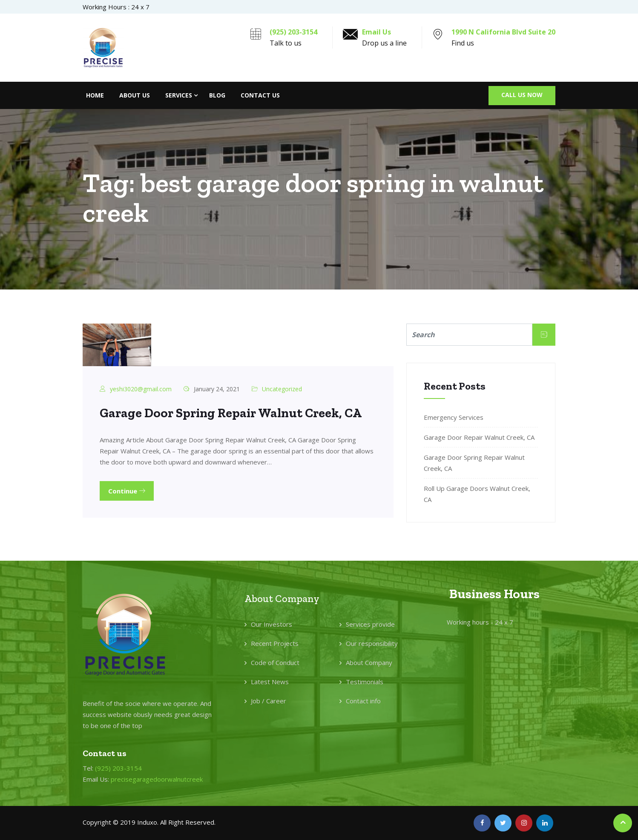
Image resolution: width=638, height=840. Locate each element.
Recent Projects (275, 643)
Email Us (376, 32)
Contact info (363, 701)
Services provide (370, 624)
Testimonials (365, 682)
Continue (127, 491)
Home (95, 95)
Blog (217, 95)
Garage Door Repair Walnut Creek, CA (479, 437)
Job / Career (269, 701)
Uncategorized (282, 389)
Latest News (270, 682)
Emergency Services (454, 417)
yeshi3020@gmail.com (141, 389)
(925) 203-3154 (293, 32)
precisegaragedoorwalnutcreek (157, 779)
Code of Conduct (275, 662)
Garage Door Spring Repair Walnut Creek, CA (231, 413)
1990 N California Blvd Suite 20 (503, 32)
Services (179, 95)
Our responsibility (372, 643)
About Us (135, 95)
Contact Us (260, 95)
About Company (369, 662)
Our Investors (272, 624)
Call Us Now (522, 95)
